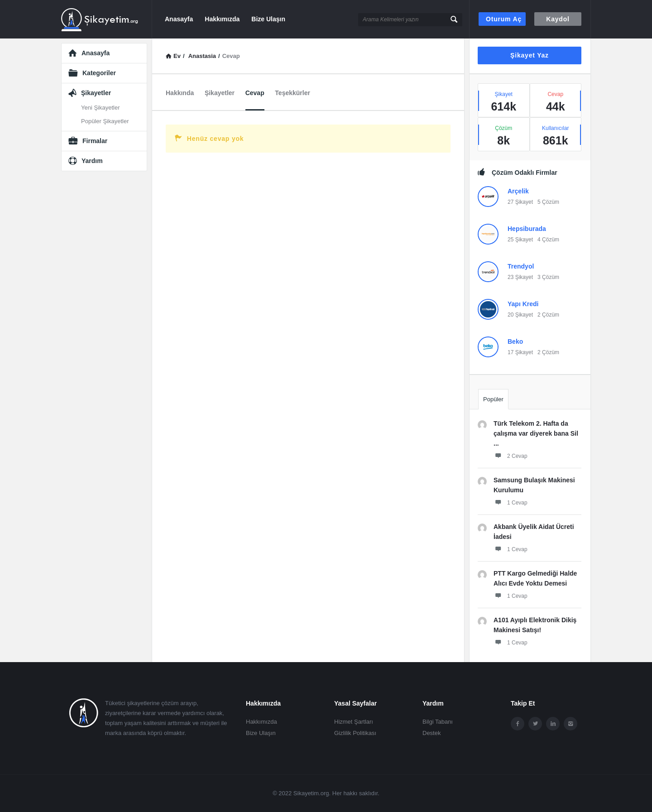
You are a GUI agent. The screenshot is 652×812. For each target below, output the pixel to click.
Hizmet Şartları (354, 722)
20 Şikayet (520, 315)
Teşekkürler (292, 93)
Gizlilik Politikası (355, 733)
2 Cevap (511, 456)
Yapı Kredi (523, 304)
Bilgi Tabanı (438, 722)
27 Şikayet (520, 202)
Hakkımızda (222, 19)
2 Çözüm (548, 315)
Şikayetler (220, 93)
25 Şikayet (520, 240)
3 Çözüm (548, 277)
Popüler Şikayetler (105, 121)
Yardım (92, 161)
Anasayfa (179, 19)
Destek (431, 733)
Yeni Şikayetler (101, 108)
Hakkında (180, 93)
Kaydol (558, 19)
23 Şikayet (520, 277)
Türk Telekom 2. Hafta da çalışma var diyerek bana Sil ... (536, 433)
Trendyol (521, 266)
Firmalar (95, 141)
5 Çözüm (548, 202)
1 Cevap (511, 502)
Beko (515, 341)
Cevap (255, 93)
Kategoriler (99, 73)
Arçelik (518, 191)
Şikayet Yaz (530, 55)
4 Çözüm (548, 240)
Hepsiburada (527, 229)
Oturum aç (504, 19)
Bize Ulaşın (268, 19)
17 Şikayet (520, 352)
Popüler (493, 399)
